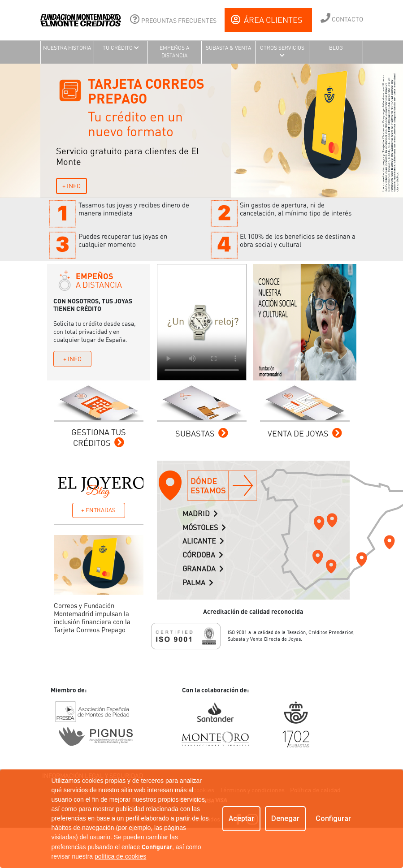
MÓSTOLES (204, 528)
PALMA (198, 583)
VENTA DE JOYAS (305, 434)
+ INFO (71, 186)
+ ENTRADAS (98, 510)
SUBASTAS (202, 434)
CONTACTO (342, 18)
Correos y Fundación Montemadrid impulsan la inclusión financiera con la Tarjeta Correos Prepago (92, 618)
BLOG (336, 48)
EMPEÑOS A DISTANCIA (174, 52)
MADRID (200, 514)
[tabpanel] (201, 131)
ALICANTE (203, 541)
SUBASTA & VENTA (228, 48)
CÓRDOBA (203, 555)
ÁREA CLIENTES (267, 20)
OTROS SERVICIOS (282, 52)
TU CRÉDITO (121, 48)
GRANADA (203, 569)
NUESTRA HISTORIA (67, 48)
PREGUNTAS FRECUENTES (173, 19)
